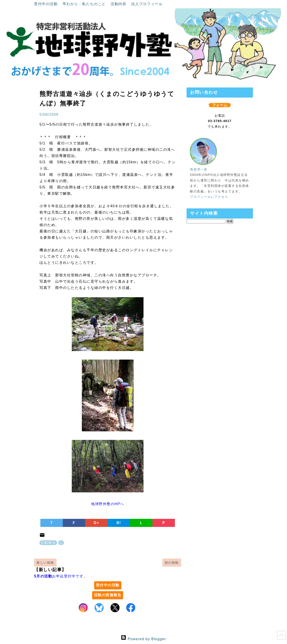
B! (119, 523)
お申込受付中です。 (61, 576)
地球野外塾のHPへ (108, 504)
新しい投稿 (45, 563)
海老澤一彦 (199, 169)
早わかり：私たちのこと (85, 4)
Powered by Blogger (143, 639)
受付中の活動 (47, 4)
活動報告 (48, 543)
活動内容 (119, 4)
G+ (97, 523)
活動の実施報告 (108, 595)
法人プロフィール (147, 4)
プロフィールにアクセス (209, 197)
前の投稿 (172, 563)
